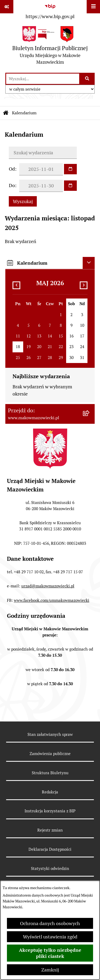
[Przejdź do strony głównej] (50, 47)
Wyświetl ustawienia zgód (50, 937)
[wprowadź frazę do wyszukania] (43, 79)
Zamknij (50, 970)
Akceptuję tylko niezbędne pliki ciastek (50, 953)
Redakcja (50, 792)
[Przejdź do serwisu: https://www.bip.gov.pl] (50, 10)
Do (12, 185)
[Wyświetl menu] (93, 7)
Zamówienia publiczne (50, 754)
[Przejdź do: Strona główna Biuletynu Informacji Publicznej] (6, 113)
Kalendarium (24, 113)
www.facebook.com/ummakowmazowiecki (52, 600)
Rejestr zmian (50, 830)
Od (12, 169)
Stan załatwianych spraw (50, 734)
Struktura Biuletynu (50, 773)
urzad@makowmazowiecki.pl (48, 586)
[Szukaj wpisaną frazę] (87, 79)
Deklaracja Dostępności (50, 849)
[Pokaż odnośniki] (7, 7)
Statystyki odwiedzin (50, 868)
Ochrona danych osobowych (50, 923)
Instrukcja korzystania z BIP (50, 811)
